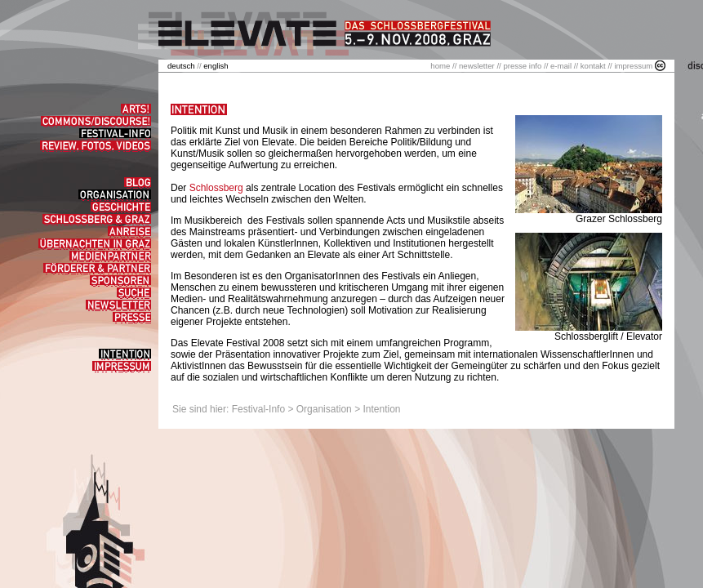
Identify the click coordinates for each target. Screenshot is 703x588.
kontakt (593, 66)
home (440, 66)
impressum (633, 66)
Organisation (324, 409)
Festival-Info (258, 409)
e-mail (561, 66)
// (185, 66)
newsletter (477, 66)
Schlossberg (216, 188)
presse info (522, 66)
